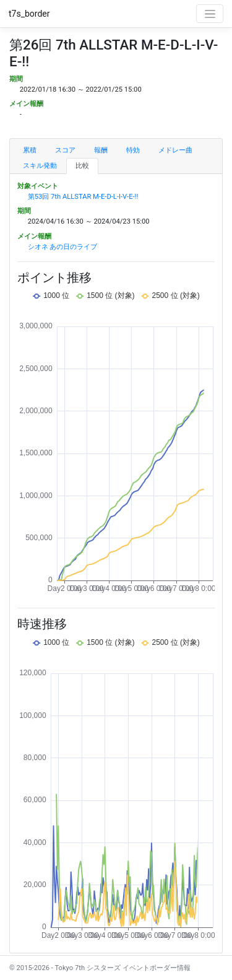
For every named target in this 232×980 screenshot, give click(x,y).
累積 (30, 150)
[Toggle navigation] (210, 14)
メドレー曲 (175, 150)
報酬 (101, 150)
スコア (65, 150)
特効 (133, 150)
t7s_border (29, 14)
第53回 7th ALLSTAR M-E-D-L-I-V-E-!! (83, 197)
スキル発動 (40, 166)
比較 (82, 166)
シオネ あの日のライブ (63, 247)
